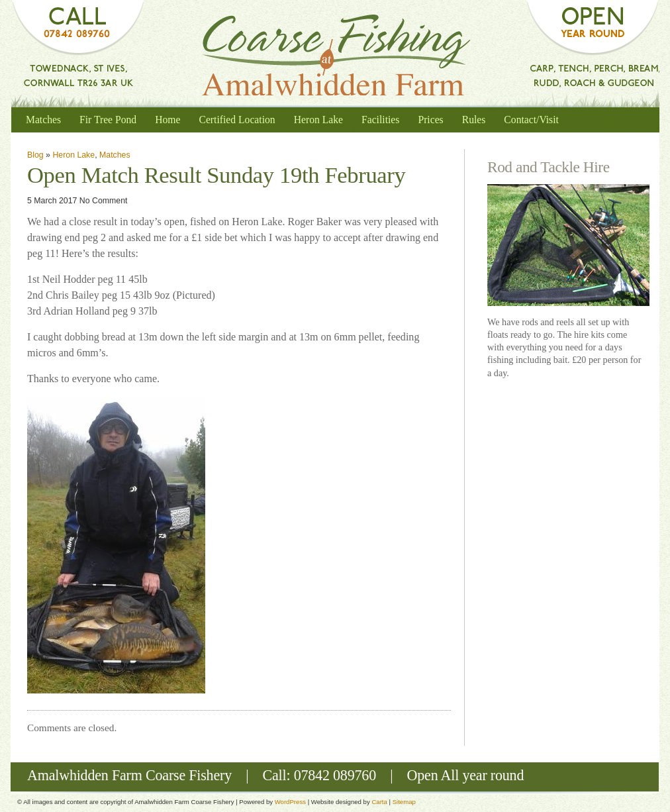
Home (167, 120)
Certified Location (237, 120)
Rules (474, 120)
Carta (379, 802)
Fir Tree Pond (108, 120)
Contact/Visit (531, 120)
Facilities (380, 120)
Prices (430, 120)
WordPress (290, 802)
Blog (35, 155)
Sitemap (404, 802)
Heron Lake (318, 120)
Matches (43, 120)
